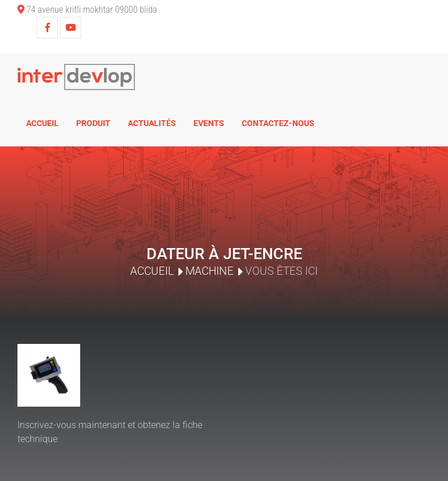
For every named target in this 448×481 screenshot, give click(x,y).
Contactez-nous (278, 123)
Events (209, 123)
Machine (209, 271)
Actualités (152, 123)
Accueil (42, 123)
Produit (93, 123)
